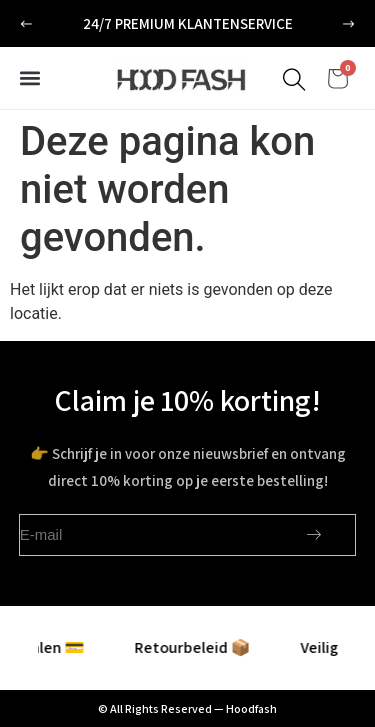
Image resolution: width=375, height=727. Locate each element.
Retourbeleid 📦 (194, 647)
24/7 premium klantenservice (188, 23)
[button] (26, 24)
